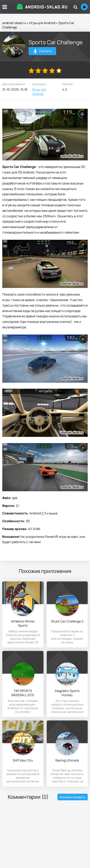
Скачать (42, 52)
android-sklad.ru (14, 23)
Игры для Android (42, 23)
